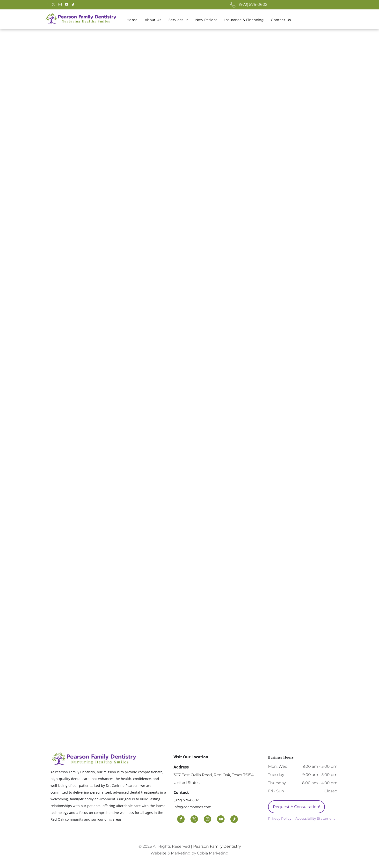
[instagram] (60, 5)
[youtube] (66, 5)
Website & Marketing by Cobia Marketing (189, 853)
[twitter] (53, 5)
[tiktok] (73, 5)
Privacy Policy (280, 818)
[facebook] (47, 5)
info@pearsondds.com (193, 807)
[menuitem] (132, 20)
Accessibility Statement (315, 818)
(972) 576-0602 (253, 4)
